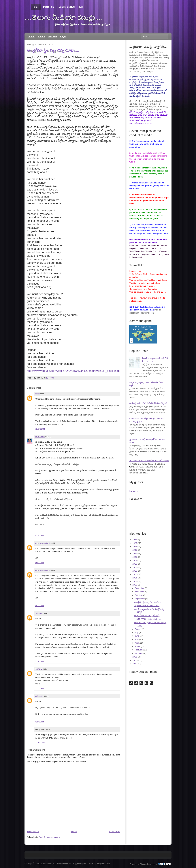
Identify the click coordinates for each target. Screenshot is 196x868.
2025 (135, 543)
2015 (135, 574)
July (137, 633)
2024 (135, 546)
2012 (135, 585)
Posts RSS (49, 7)
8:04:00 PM (40, 563)
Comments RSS (67, 7)
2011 (135, 657)
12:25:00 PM (40, 429)
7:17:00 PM (40, 688)
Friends (41, 36)
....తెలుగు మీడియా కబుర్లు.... (63, 17)
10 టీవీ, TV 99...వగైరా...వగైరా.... (148, 619)
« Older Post (115, 832)
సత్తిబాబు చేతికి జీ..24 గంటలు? (147, 606)
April (137, 643)
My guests (134, 491)
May (137, 639)
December (139, 588)
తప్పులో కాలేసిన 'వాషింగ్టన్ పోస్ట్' (147, 616)
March (138, 646)
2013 (135, 581)
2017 (135, 567)
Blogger (143, 864)
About (31, 36)
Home (36, 7)
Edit (81, 7)
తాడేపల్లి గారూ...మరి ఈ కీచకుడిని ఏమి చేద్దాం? (148, 403)
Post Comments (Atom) (49, 837)
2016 (135, 571)
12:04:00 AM (40, 742)
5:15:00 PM (40, 536)
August (138, 629)
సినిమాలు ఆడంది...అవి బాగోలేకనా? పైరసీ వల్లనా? (149, 461)
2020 (135, 557)
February (139, 650)
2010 (135, 660)
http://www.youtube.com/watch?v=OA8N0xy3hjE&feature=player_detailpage (73, 371)
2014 (135, 578)
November (139, 592)
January (138, 653)
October (138, 595)
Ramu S (39, 669)
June (137, 636)
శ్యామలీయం (40, 437)
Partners (53, 36)
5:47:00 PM (40, 722)
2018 (135, 564)
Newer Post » (33, 832)
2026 (135, 540)
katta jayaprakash (43, 543)
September (140, 599)
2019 (135, 560)
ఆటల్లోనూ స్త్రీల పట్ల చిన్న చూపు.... (53, 50)
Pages (63, 36)
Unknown (39, 613)
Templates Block (104, 863)
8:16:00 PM (40, 606)
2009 (135, 664)
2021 (135, 553)
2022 (135, 550)
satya (37, 394)
